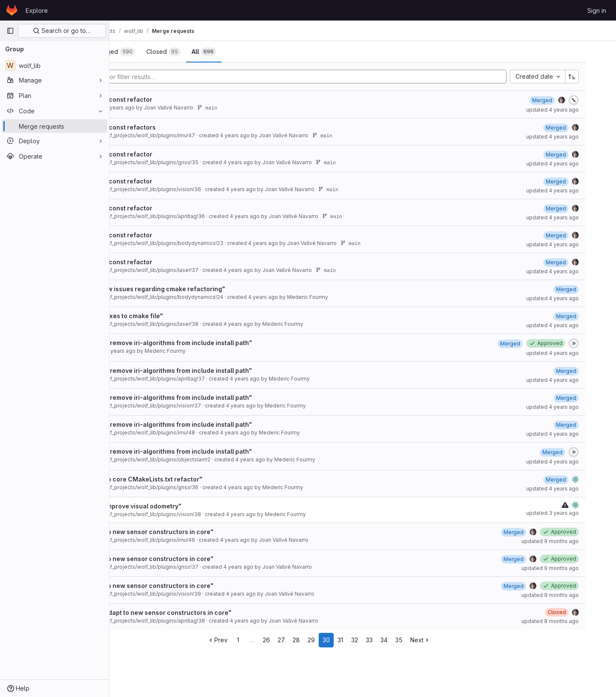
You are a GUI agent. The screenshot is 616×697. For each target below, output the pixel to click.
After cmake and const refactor (173, 99)
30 (370, 640)
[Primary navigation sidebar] (10, 31)
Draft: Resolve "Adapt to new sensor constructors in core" (213, 613)
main (275, 108)
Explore (37, 10)
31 (384, 640)
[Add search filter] (341, 77)
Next (464, 640)
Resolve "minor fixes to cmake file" (179, 316)
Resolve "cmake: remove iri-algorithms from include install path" (223, 343)
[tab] (139, 52)
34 (428, 640)
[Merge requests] (55, 126)
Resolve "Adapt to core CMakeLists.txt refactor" (198, 479)
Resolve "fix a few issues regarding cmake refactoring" (210, 289)
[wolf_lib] (55, 65)
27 (325, 640)
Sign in (597, 10)
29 (355, 640)
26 (310, 640)
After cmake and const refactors (175, 127)
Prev (262, 640)
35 (443, 640)
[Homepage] (12, 10)
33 (413, 640)
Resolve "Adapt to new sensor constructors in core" (204, 532)
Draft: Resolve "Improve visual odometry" (188, 506)
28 (340, 640)
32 (399, 640)
